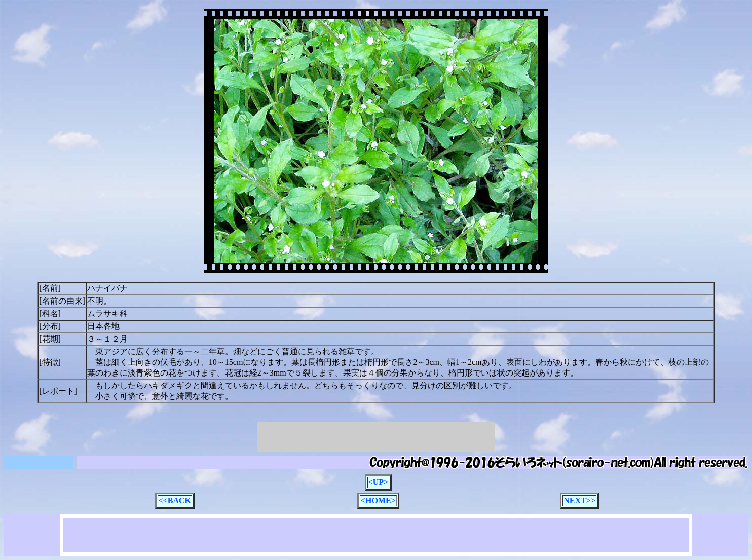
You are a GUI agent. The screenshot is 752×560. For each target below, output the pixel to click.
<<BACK (175, 500)
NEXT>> (579, 500)
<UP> (379, 482)
